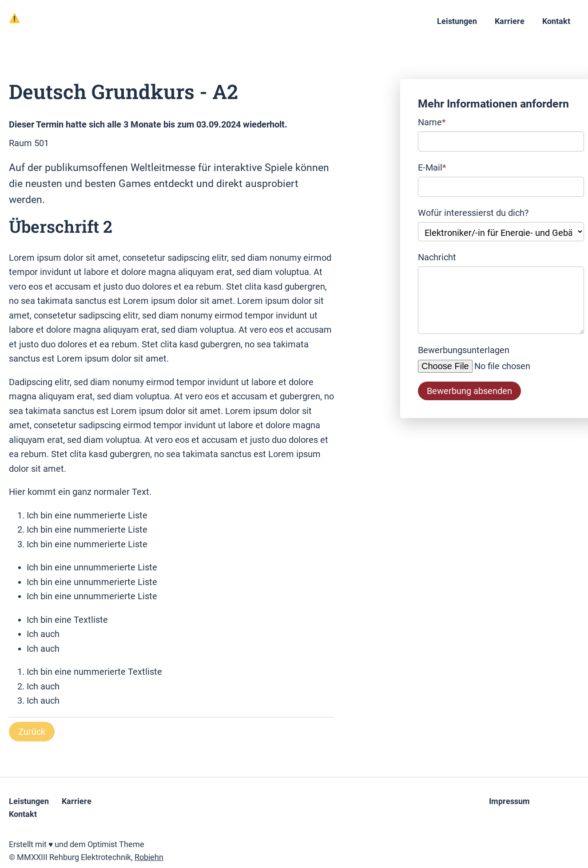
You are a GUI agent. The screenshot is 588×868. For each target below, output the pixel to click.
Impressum (509, 801)
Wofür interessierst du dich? (473, 213)
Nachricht (437, 257)
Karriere (510, 21)
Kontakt (556, 21)
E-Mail (432, 167)
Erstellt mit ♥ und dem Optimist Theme (77, 844)
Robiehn (149, 857)
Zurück (32, 732)
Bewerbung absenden (469, 391)
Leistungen (457, 21)
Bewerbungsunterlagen (464, 350)
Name (432, 121)
